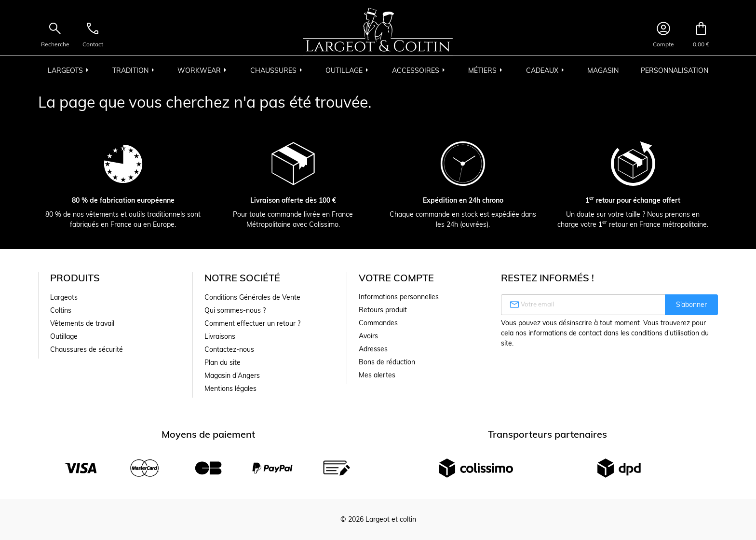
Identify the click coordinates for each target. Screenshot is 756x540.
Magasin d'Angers (232, 375)
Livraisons (220, 336)
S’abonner (691, 305)
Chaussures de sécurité (87, 349)
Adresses (373, 349)
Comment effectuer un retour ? (252, 323)
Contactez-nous (229, 349)
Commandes (378, 323)
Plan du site (223, 362)
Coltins (61, 310)
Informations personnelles (399, 297)
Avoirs (368, 336)
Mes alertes (377, 375)
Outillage (64, 336)
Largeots (64, 297)
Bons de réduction (387, 362)
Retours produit (383, 310)
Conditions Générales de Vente (252, 297)
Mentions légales (230, 388)
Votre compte (396, 278)
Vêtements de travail (82, 323)
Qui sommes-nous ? (235, 310)
